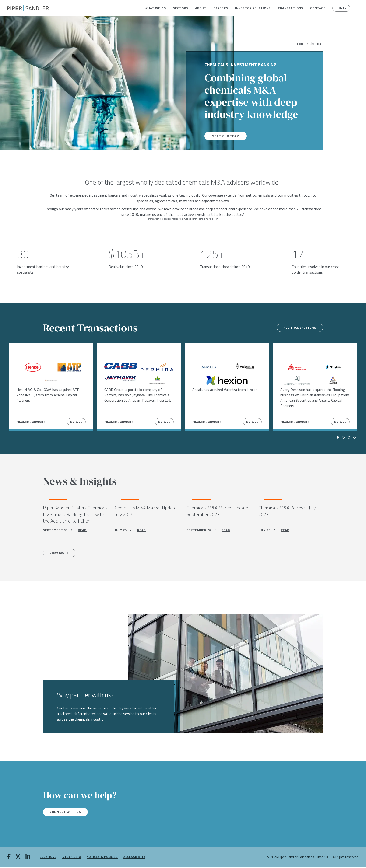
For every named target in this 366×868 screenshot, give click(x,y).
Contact (318, 8)
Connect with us (66, 813)
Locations (48, 858)
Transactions (290, 8)
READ (82, 531)
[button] (155, 8)
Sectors (181, 8)
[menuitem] (155, 8)
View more (60, 554)
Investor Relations (253, 8)
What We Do (155, 8)
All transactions (299, 328)
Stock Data (72, 858)
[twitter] (18, 858)
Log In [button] (341, 8)
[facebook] (9, 858)
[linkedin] (28, 858)
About (201, 8)
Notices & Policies (102, 858)
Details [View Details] (76, 422)
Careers (221, 8)
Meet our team (226, 136)
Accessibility (134, 858)
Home (301, 44)
